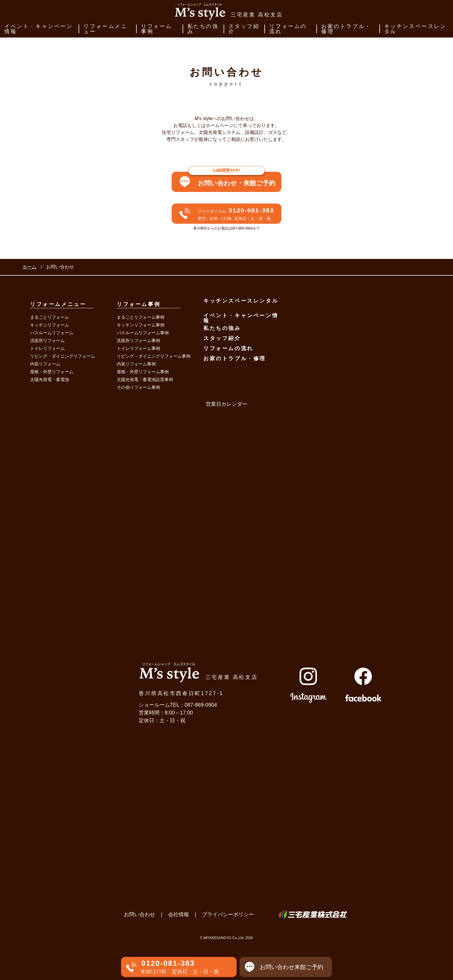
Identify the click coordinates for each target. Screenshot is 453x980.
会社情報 (179, 914)
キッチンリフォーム (50, 325)
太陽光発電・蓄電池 (50, 379)
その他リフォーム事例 (138, 387)
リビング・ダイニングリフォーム (63, 356)
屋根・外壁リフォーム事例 (143, 372)
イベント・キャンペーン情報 (39, 29)
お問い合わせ (140, 914)
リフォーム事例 (157, 29)
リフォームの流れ (288, 29)
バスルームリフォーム (52, 333)
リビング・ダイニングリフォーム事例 (154, 356)
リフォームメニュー (105, 29)
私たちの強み (203, 29)
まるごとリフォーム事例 (141, 317)
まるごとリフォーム (50, 317)
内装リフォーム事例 (136, 364)
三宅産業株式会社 (313, 914)
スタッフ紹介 (244, 29)
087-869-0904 (201, 705)
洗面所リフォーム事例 (138, 340)
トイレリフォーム (47, 348)
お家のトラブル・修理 (346, 29)
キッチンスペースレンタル (415, 29)
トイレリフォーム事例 (138, 348)
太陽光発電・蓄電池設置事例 (145, 379)
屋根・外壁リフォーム (52, 372)
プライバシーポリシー (228, 914)
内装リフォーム (45, 364)
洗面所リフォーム (47, 340)
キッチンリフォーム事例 (141, 325)
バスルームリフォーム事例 (143, 333)
